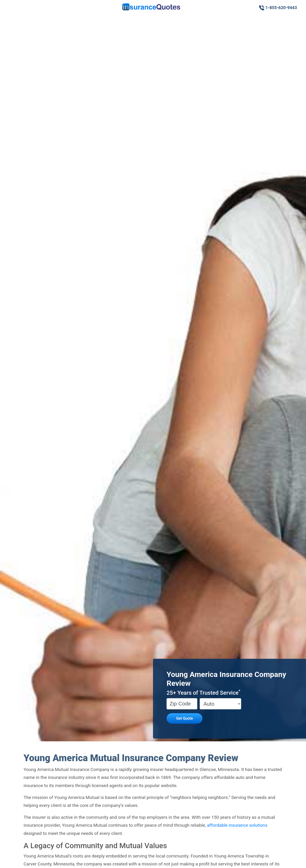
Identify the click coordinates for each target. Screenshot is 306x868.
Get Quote (184, 718)
